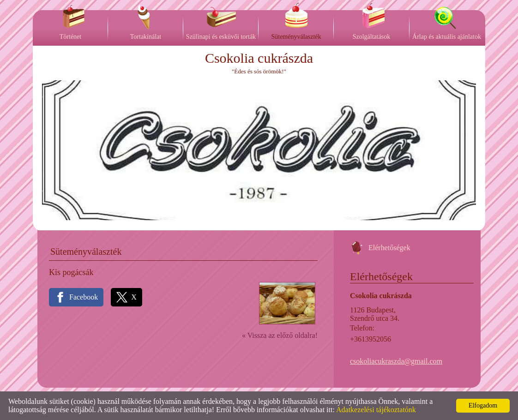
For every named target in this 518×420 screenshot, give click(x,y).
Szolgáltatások (372, 37)
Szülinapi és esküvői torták (221, 37)
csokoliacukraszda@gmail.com (396, 361)
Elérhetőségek (389, 248)
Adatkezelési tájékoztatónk (376, 410)
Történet (70, 37)
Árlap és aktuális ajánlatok (447, 37)
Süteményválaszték (296, 37)
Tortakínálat (146, 37)
